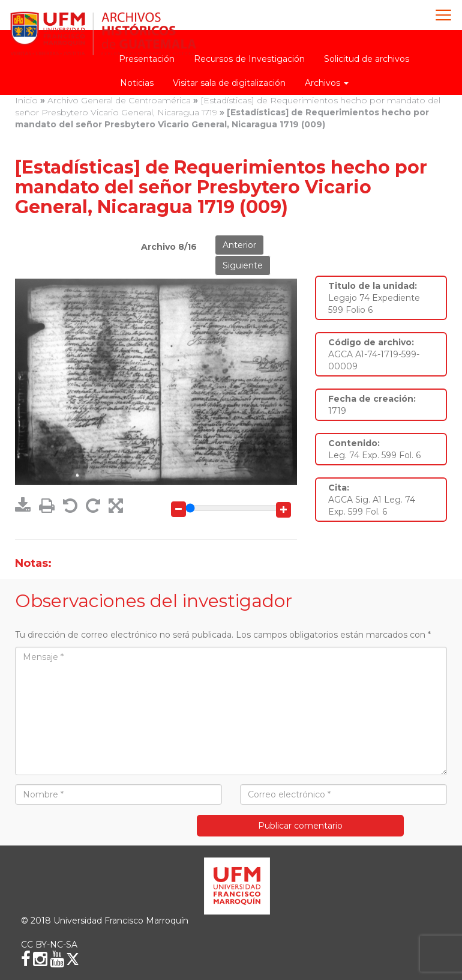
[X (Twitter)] (73, 959)
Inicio (26, 100)
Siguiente (243, 265)
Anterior (239, 245)
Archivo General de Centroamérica (119, 100)
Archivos (327, 83)
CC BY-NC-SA (49, 945)
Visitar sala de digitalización (229, 83)
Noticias (137, 83)
